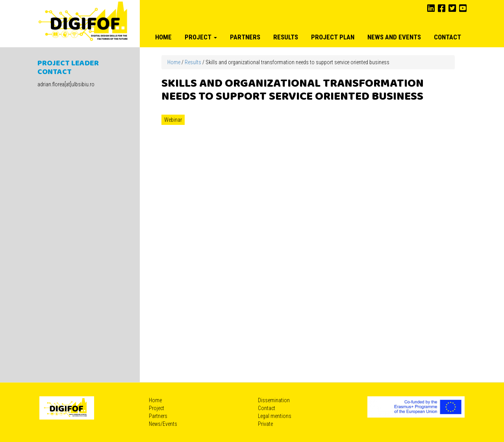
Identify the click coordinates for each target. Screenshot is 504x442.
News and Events (394, 37)
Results (286, 37)
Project (201, 37)
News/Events (163, 424)
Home (163, 37)
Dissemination (274, 400)
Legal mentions (275, 416)
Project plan (333, 37)
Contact (447, 37)
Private (265, 424)
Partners (245, 37)
